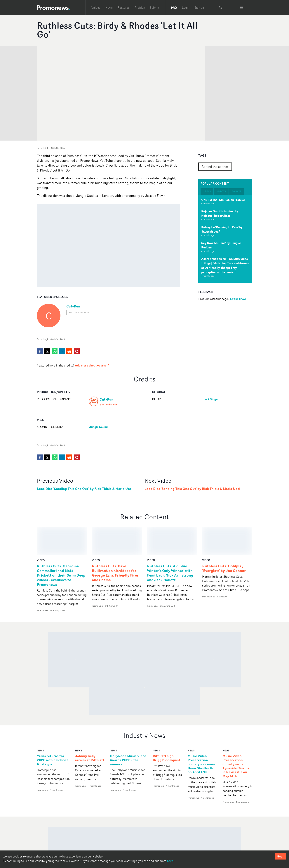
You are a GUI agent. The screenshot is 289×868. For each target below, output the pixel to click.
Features (124, 8)
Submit (155, 8)
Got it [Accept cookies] (281, 856)
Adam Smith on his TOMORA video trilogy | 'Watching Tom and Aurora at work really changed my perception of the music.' (225, 265)
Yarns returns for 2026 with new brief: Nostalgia (53, 732)
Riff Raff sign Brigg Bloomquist (167, 730)
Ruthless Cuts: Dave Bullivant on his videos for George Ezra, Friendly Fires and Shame (115, 545)
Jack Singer (211, 399)
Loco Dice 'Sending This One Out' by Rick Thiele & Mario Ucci (85, 489)
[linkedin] (62, 351)
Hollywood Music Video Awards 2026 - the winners (128, 732)
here (170, 861)
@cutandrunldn (109, 404)
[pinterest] (77, 351)
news (40, 722)
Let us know (238, 299)
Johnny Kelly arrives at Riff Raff (90, 730)
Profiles (140, 8)
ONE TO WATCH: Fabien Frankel (223, 200)
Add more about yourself (92, 365)
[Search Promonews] (221, 8)
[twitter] (47, 351)
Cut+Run (73, 306)
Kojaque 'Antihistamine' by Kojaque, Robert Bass (220, 213)
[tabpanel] (225, 239)
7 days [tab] (207, 191)
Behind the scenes (215, 167)
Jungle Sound (98, 427)
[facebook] (40, 351)
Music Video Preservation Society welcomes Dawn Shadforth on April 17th (202, 736)
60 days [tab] (236, 191)
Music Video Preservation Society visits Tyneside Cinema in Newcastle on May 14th (236, 738)
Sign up (199, 8)
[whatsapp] (55, 351)
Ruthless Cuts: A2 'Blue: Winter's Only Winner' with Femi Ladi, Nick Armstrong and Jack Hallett (170, 545)
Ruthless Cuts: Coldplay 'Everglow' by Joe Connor (224, 540)
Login (186, 8)
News (109, 8)
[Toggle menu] (242, 8)
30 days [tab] (221, 191)
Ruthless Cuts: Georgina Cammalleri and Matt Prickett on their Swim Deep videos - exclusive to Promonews (61, 547)
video (41, 532)
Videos (96, 8)
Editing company (79, 313)
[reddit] (69, 351)
